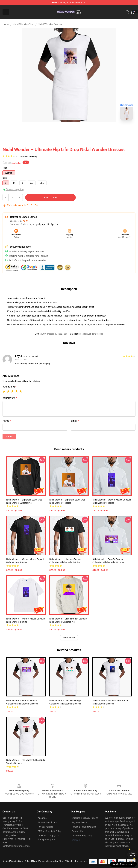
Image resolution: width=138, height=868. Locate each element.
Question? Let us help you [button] (123, 864)
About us (42, 818)
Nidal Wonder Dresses (50, 24)
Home (6, 24)
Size (5, 178)
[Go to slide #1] (61, 129)
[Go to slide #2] (77, 129)
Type (5, 168)
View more (69, 638)
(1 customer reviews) (27, 156)
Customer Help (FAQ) (82, 836)
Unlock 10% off (132, 854)
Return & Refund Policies (84, 827)
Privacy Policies (45, 827)
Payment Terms (79, 822)
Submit (9, 437)
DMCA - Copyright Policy (50, 831)
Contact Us (77, 831)
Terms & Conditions (47, 822)
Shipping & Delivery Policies (85, 818)
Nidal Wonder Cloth (23, 24)
